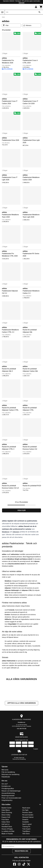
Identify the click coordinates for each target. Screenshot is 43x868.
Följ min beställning (8, 792)
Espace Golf (6, 837)
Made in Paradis (7, 853)
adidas (4, 58)
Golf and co (6, 844)
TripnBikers (26, 851)
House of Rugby (7, 848)
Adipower (16, 532)
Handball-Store (7, 846)
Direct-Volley (6, 834)
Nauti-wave (26, 827)
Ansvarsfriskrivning (8, 813)
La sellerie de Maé (8, 851)
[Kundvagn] (41, 7)
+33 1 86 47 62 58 (21, 748)
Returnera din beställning (19, 779)
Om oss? (5, 803)
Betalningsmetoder (8, 815)
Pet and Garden (28, 834)
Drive (6, 595)
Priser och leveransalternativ (11, 817)
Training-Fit (26, 846)
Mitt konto (5, 789)
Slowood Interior (28, 837)
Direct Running (7, 832)
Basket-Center (7, 827)
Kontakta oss (21, 742)
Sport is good (27, 844)
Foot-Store (5, 839)
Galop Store (6, 841)
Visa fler (21, 510)
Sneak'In (25, 839)
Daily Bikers (6, 830)
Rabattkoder (6, 796)
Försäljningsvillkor (8, 808)
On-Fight (25, 830)
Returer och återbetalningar (11, 810)
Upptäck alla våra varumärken (21, 723)
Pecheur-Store (27, 832)
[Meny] (2, 12)
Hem (3, 17)
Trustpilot (36, 769)
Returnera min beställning (10, 794)
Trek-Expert (26, 848)
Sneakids (26, 841)
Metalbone (6, 532)
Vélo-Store (26, 853)
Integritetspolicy (7, 820)
